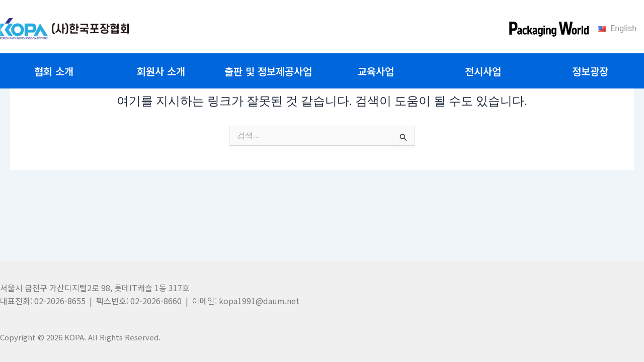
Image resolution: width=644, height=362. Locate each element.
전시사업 (483, 71)
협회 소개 (54, 71)
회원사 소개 (161, 71)
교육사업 (376, 71)
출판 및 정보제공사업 (268, 71)
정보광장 (590, 71)
